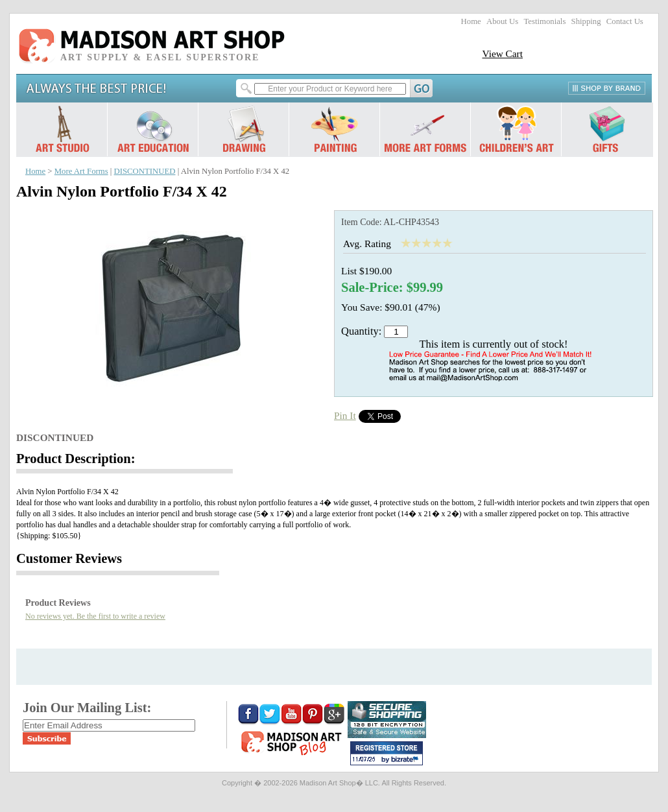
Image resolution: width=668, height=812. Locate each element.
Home (471, 21)
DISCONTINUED (145, 171)
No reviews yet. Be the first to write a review (95, 616)
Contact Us (625, 21)
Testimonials (544, 21)
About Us (502, 21)
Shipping (586, 21)
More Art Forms (81, 171)
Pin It (345, 415)
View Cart (502, 54)
